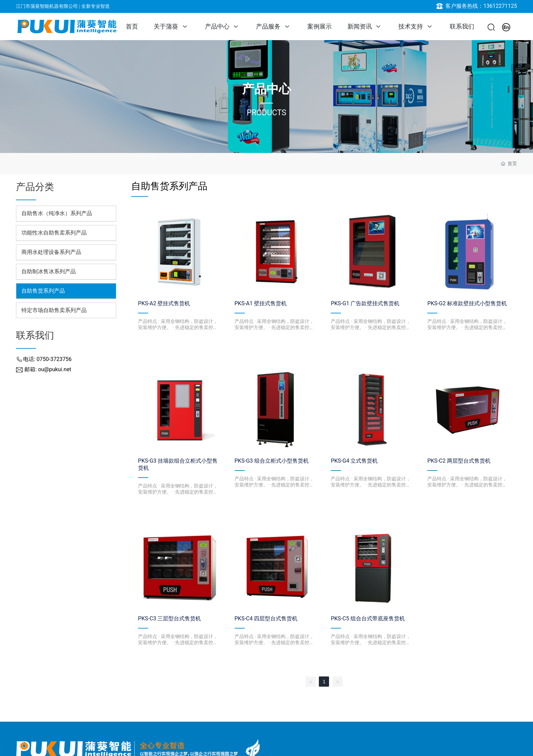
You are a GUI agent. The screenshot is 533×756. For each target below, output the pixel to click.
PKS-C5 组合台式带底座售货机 (368, 618)
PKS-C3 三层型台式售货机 (169, 618)
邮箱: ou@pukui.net (48, 369)
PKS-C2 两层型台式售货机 (459, 461)
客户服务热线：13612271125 (481, 6)
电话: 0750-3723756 (47, 359)
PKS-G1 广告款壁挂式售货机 (365, 303)
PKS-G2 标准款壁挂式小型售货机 (467, 303)
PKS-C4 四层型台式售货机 (266, 618)
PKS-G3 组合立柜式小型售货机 (272, 461)
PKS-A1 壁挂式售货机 (261, 303)
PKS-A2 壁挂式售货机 (164, 303)
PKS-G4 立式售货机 (354, 461)
